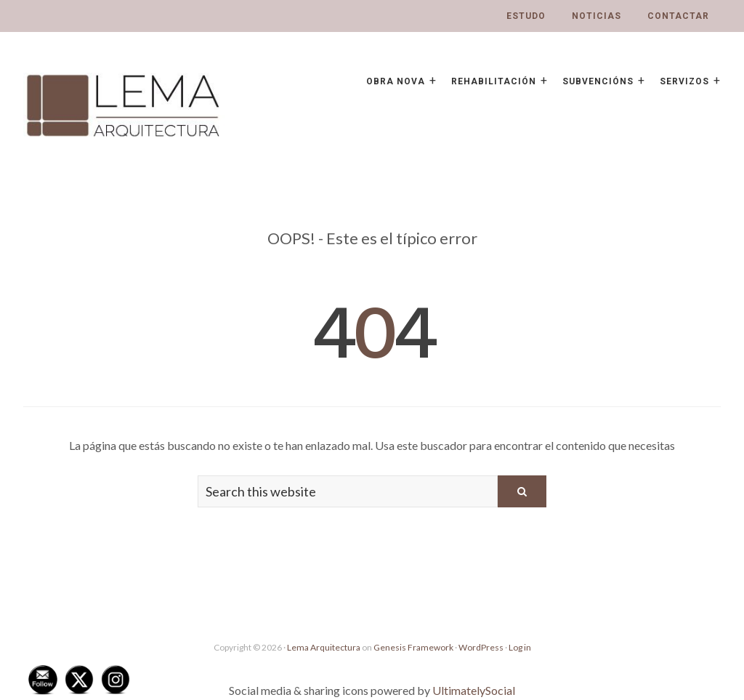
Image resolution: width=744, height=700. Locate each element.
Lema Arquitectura (324, 647)
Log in (520, 647)
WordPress (481, 647)
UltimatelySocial (474, 690)
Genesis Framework (413, 647)
